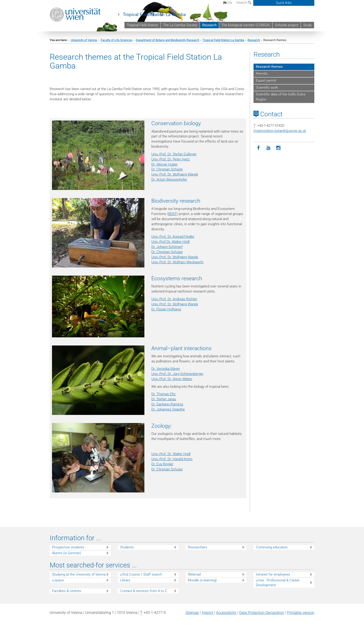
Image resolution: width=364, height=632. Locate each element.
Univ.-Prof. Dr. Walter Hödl (171, 454)
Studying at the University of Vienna (79, 574)
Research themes (269, 67)
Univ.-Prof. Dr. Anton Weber (172, 379)
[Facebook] (258, 148)
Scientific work (267, 88)
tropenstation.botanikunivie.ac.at (280, 131)
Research (209, 25)
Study (307, 25)
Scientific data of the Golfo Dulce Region (281, 97)
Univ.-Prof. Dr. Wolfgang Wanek (175, 174)
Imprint (208, 613)
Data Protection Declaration (262, 613)
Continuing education (272, 547)
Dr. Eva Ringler (162, 464)
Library (125, 580)
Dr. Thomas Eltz (163, 394)
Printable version (301, 613)
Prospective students (68, 547)
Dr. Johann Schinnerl (167, 247)
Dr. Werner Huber (164, 164)
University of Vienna (84, 40)
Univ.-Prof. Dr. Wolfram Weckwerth (177, 262)
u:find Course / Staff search (141, 574)
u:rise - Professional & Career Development (278, 583)
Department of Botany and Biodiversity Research (167, 40)
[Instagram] (278, 148)
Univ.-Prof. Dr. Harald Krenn (172, 459)
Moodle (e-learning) (202, 580)
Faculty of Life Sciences (117, 40)
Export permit (266, 81)
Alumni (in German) (67, 553)
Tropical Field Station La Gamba (154, 15)
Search (244, 3)
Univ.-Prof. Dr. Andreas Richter (174, 299)
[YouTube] (268, 148)
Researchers (198, 547)
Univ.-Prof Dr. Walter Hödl (170, 242)
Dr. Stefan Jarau (164, 399)
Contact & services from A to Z (143, 591)
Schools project (287, 25)
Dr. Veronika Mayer (166, 369)
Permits (262, 74)
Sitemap (192, 613)
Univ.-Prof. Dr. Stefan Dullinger (174, 154)
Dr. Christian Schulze (167, 169)
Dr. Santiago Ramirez (167, 404)
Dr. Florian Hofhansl (166, 309)
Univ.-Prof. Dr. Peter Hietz (171, 159)
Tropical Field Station (142, 25)
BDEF (172, 214)
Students (127, 547)
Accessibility (226, 613)
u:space (58, 580)
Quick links (284, 3)
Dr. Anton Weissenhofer (169, 179)
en (228, 3)
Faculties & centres (67, 591)
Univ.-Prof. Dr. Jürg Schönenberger (177, 374)
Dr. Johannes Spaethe (168, 409)
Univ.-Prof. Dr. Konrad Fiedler (173, 237)
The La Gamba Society (180, 25)
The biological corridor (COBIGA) (246, 25)
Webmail (194, 574)
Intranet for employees (273, 574)
